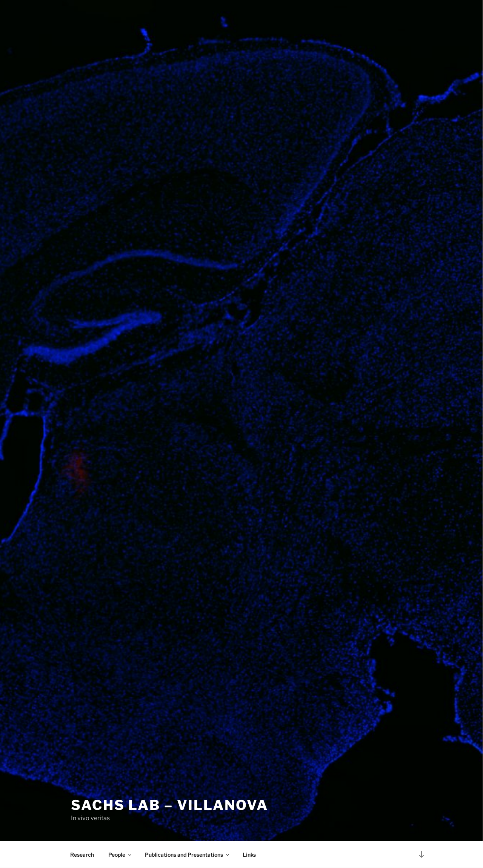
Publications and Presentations (188, 855)
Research (82, 855)
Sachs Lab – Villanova (169, 805)
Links (249, 855)
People (120, 855)
